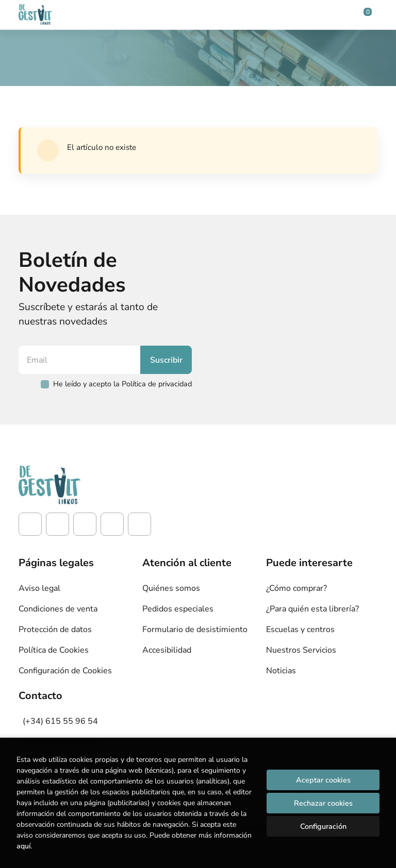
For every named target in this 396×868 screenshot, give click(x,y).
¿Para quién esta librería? (312, 609)
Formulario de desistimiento (195, 629)
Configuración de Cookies (65, 671)
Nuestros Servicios (301, 650)
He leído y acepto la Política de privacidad (122, 384)
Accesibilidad (167, 650)
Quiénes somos (171, 588)
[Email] (81, 360)
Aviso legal (39, 588)
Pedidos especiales (178, 609)
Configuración (323, 826)
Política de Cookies (54, 650)
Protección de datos (55, 629)
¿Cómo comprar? (296, 588)
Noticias (281, 671)
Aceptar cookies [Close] (323, 780)
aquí (23, 846)
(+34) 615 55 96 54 (60, 721)
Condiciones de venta (58, 609)
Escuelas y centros (300, 629)
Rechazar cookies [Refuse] (323, 803)
